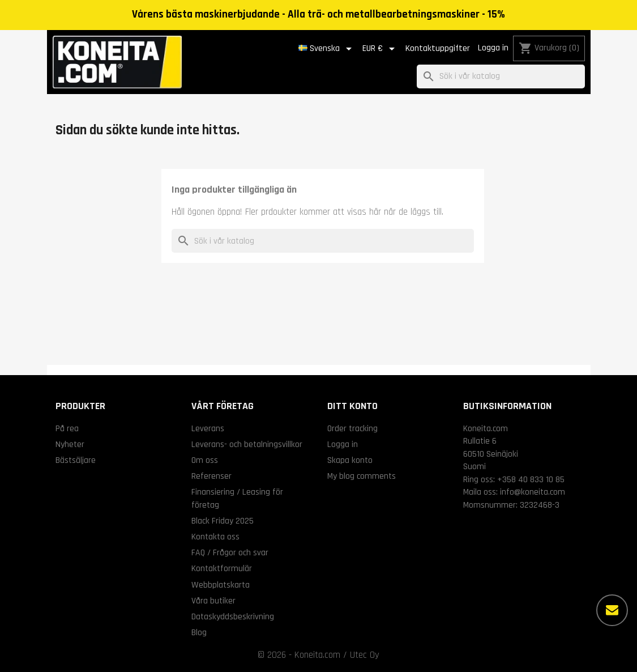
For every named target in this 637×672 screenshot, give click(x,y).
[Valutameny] (381, 49)
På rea (67, 428)
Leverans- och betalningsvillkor (247, 444)
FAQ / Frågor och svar (230, 552)
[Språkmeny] (327, 49)
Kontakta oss (215, 537)
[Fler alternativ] (612, 610)
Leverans (208, 428)
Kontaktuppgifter (438, 48)
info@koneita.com (533, 492)
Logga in (493, 48)
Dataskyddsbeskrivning (233, 616)
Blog (199, 632)
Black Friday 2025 (223, 521)
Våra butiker (213, 601)
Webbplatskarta (221, 585)
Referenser (211, 476)
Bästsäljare (76, 460)
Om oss (205, 460)
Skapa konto (350, 460)
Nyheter (70, 444)
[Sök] (501, 77)
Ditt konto (352, 406)
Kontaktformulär (222, 568)
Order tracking (352, 428)
